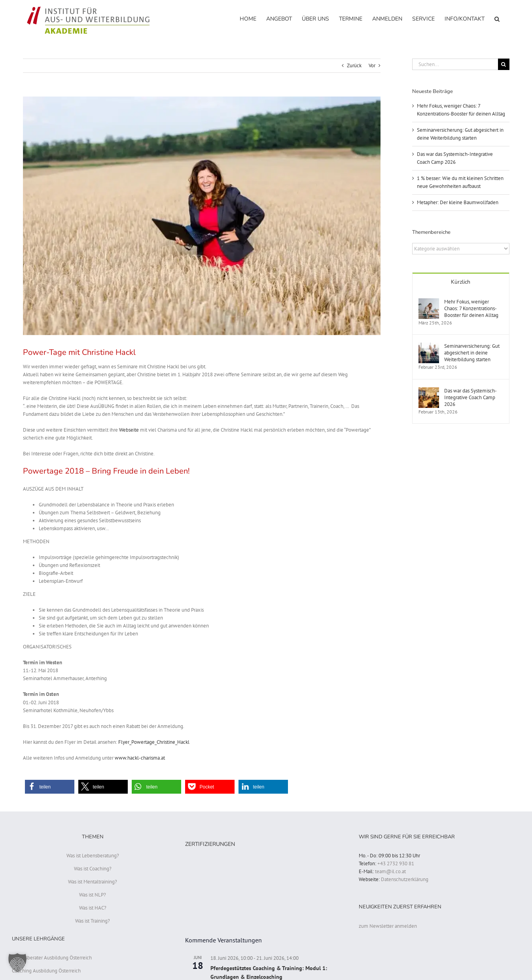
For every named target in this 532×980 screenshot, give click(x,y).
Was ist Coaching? (93, 869)
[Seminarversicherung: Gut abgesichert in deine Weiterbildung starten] (429, 346)
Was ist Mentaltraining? (93, 882)
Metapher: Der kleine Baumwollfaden (458, 202)
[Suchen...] (455, 64)
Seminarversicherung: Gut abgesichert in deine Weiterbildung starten (472, 353)
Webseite (129, 430)
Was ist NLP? (93, 895)
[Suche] (504, 64)
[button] (497, 18)
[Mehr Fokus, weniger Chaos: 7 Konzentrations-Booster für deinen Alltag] (429, 302)
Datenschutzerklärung (405, 879)
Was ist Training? (93, 921)
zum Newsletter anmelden (388, 926)
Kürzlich (461, 282)
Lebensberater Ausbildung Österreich (52, 958)
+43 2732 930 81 (396, 863)
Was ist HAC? (93, 908)
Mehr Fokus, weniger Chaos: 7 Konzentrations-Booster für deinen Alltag (471, 308)
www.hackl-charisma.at (140, 758)
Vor (372, 65)
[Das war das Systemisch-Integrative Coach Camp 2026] (429, 391)
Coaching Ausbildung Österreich (46, 971)
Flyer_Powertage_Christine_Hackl (154, 742)
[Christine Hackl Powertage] (202, 216)
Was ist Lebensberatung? (93, 856)
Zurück (354, 65)
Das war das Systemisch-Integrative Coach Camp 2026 (470, 397)
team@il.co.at (390, 871)
